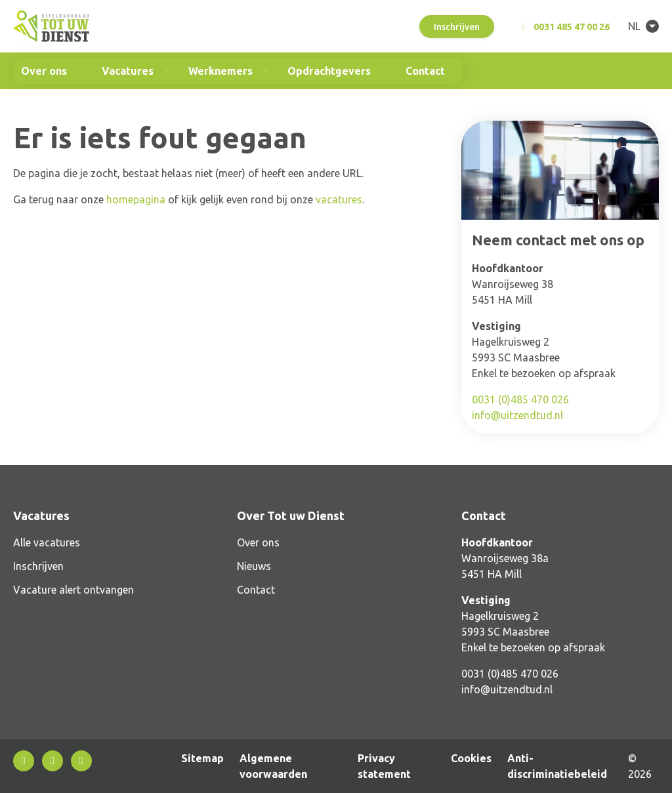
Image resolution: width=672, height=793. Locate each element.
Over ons (44, 71)
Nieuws (254, 566)
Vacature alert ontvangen (73, 590)
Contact (425, 71)
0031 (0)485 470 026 (520, 399)
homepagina (136, 199)
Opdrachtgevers (329, 71)
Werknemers (220, 71)
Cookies (471, 758)
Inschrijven (457, 27)
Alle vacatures (47, 542)
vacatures (339, 199)
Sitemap (202, 758)
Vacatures (128, 71)
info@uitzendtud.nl (517, 415)
